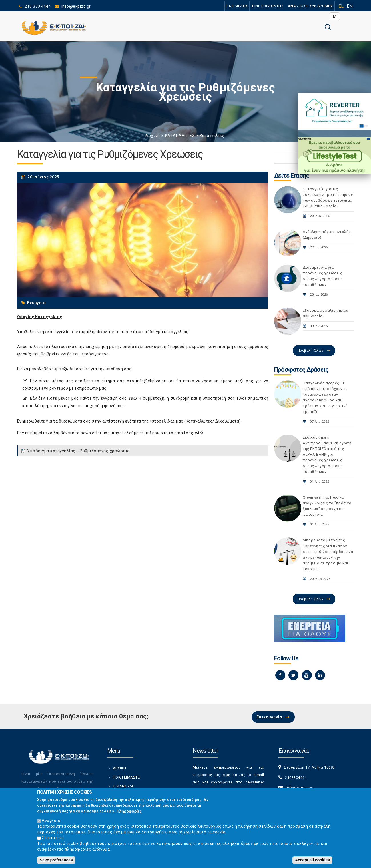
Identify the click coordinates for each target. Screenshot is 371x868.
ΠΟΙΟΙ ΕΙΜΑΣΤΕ (126, 777)
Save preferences (56, 861)
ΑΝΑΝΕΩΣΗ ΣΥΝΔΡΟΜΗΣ (311, 6)
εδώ (132, 398)
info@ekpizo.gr (151, 381)
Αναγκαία (51, 822)
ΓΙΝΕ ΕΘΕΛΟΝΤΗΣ (268, 6)
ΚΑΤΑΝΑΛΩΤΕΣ (180, 136)
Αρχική (153, 136)
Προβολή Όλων (311, 351)
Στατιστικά (53, 839)
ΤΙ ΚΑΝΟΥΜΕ (124, 786)
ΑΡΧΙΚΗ (120, 768)
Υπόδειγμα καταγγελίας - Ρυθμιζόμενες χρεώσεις (78, 451)
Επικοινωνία (269, 717)
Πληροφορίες (129, 812)
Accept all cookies (312, 861)
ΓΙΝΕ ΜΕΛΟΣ (237, 6)
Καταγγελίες (212, 136)
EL (341, 6)
